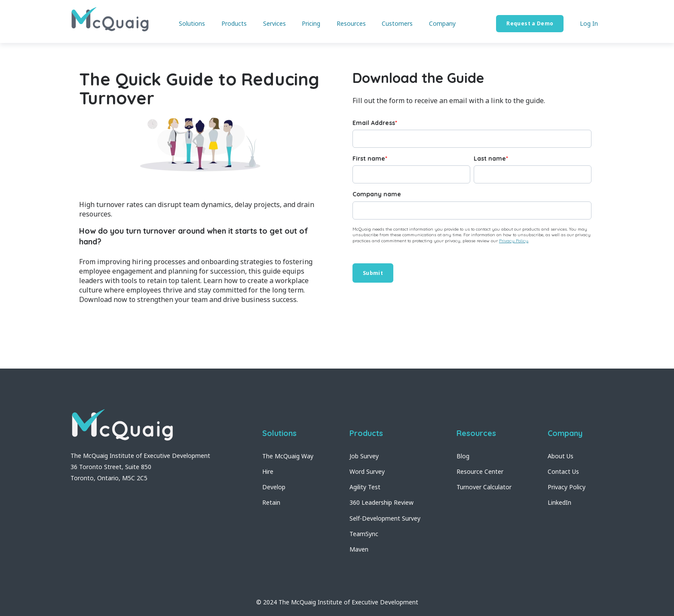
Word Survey (367, 471)
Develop (274, 487)
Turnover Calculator (484, 487)
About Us (561, 456)
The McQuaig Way (288, 456)
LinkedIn (559, 502)
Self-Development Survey (385, 518)
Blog (463, 456)
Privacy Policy (514, 241)
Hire (268, 471)
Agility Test (365, 487)
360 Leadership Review (381, 502)
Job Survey (364, 456)
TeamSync (364, 534)
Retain (271, 502)
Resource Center (480, 471)
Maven (359, 549)
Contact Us (563, 471)
